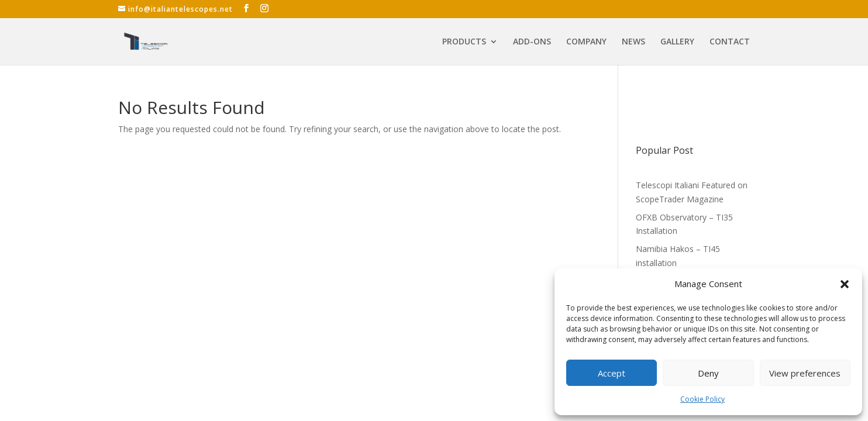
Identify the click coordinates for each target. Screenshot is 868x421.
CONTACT (730, 42)
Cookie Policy (702, 399)
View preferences (805, 373)
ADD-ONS (532, 42)
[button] (845, 284)
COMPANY (586, 42)
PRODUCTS (464, 42)
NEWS (633, 42)
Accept (612, 373)
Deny (708, 373)
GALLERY (677, 42)
